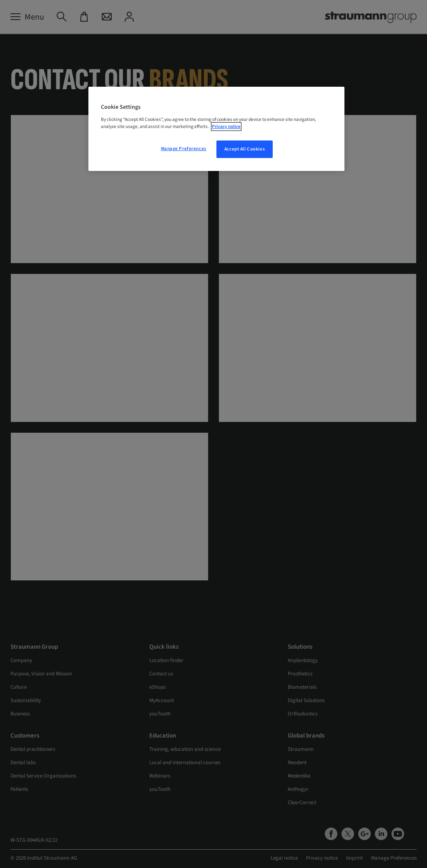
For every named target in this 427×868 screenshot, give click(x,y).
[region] (216, 129)
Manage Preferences (184, 149)
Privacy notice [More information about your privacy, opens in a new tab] (226, 127)
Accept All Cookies (245, 149)
